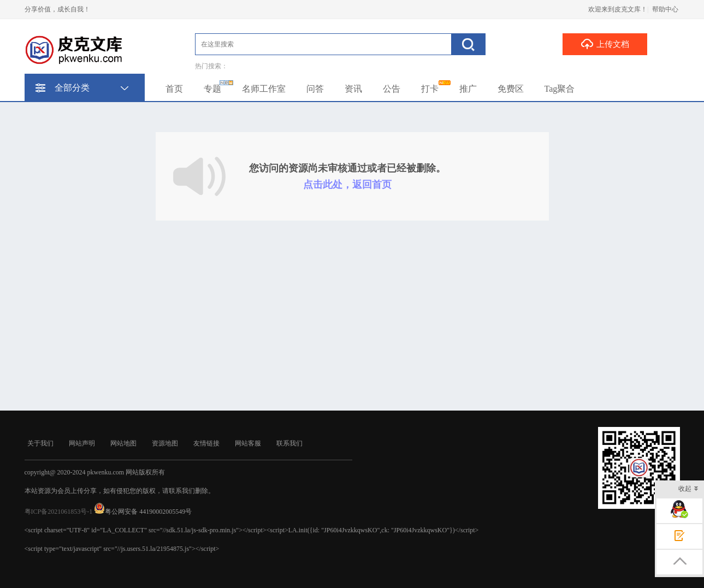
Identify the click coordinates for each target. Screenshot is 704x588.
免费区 (511, 89)
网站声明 (82, 443)
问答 (315, 89)
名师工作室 (264, 89)
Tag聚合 (560, 89)
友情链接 (206, 443)
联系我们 (289, 443)
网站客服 (248, 443)
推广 (468, 89)
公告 (392, 89)
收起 (688, 489)
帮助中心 (665, 9)
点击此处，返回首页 (347, 185)
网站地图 (123, 443)
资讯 (353, 89)
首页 (174, 89)
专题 (212, 89)
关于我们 (40, 443)
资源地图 (165, 443)
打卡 (430, 89)
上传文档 (605, 44)
